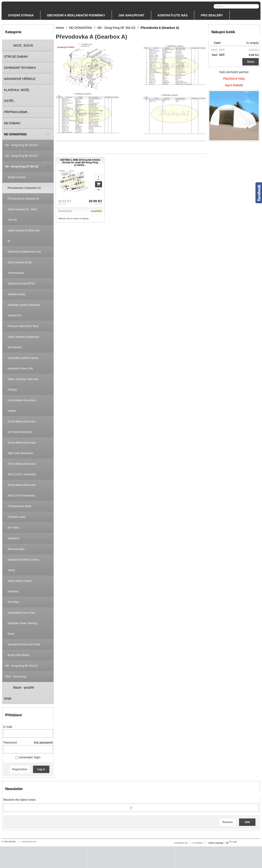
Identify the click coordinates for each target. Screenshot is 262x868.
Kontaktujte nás (181, 843)
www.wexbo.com (29, 842)
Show (251, 62)
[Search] (256, 6)
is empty (252, 43)
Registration (20, 769)
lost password (43, 742)
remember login (28, 757)
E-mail (8, 727)
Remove (228, 822)
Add (247, 822)
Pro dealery (198, 843)
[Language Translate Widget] (218, 843)
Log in (41, 769)
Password (10, 742)
